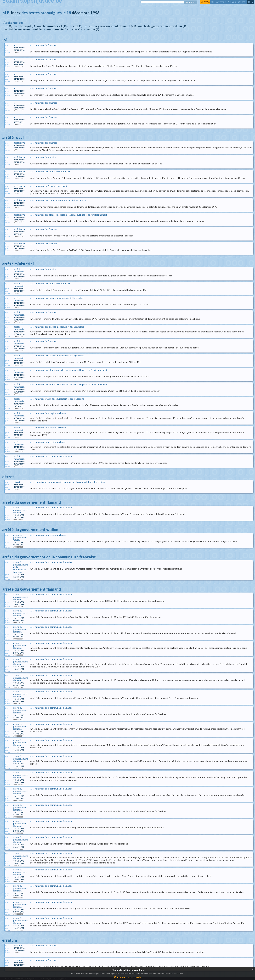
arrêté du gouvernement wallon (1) (162, 26)
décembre (81, 13)
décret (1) (76, 26)
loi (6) (8, 26)
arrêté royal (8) (25, 26)
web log (232, 2)
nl (252, 2)
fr (249, 2)
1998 (95, 13)
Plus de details (135, 977)
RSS (213, 2)
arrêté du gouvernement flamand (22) (110, 26)
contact (242, 2)
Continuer (120, 977)
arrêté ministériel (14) (52, 26)
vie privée (205, 2)
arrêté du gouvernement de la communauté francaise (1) (43, 29)
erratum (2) (92, 29)
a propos (221, 2)
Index (16, 13)
